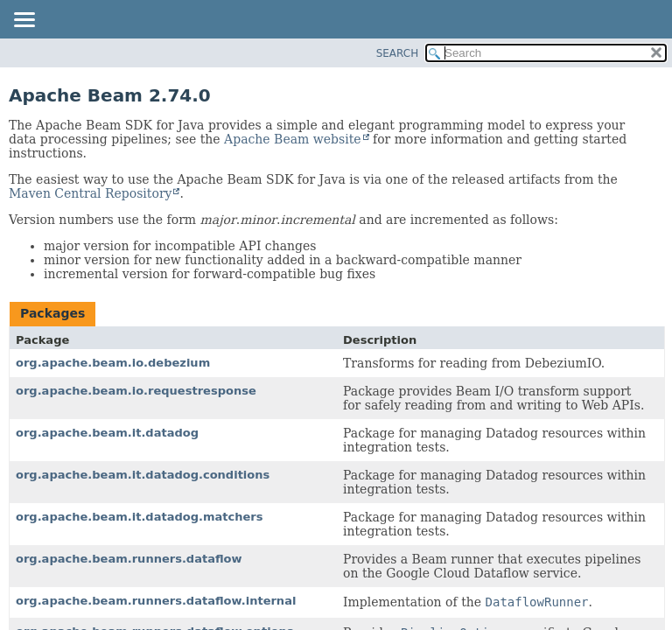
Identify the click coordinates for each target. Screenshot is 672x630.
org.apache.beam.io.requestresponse (136, 391)
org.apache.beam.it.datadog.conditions (143, 475)
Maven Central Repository (90, 193)
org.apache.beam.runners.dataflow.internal (156, 601)
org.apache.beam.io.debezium (113, 363)
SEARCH (398, 53)
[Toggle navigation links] (24, 21)
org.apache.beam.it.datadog (107, 433)
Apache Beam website (292, 139)
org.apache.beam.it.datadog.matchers (140, 517)
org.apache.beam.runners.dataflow (129, 559)
